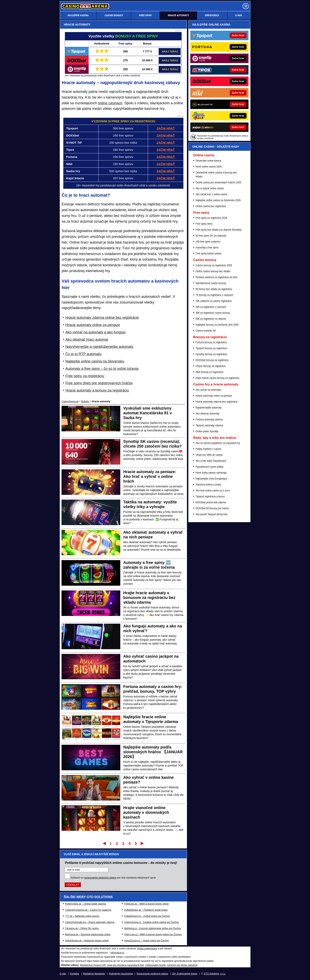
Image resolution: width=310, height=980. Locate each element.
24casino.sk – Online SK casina (82, 928)
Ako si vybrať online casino (210, 188)
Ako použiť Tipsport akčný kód (212, 514)
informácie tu (117, 953)
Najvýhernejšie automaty (209, 408)
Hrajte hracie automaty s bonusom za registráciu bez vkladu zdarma (149, 598)
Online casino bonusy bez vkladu (213, 271)
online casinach (110, 103)
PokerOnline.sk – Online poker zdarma (86, 904)
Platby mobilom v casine (208, 449)
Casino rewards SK (206, 331)
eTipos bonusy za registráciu (211, 366)
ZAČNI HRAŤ (166, 171)
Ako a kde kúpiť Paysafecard (211, 461)
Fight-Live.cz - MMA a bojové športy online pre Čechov (153, 934)
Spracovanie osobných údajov (152, 974)
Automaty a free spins (207, 248)
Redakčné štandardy (94, 974)
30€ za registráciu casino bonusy (213, 313)
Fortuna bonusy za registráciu (211, 342)
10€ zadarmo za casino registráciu (214, 301)
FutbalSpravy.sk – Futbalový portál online (146, 910)
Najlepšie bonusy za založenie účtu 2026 (217, 325)
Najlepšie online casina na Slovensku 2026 (218, 200)
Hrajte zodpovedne (147, 949)
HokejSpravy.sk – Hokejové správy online (87, 941)
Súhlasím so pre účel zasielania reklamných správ (113, 878)
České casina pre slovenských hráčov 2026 (219, 182)
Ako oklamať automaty (208, 414)
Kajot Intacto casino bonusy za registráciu (218, 378)
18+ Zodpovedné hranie (185, 974)
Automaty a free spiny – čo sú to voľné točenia (102, 369)
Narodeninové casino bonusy (211, 283)
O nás (63, 974)
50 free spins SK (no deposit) (211, 236)
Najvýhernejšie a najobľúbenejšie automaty (99, 347)
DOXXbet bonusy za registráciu (212, 360)
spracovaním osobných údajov (100, 878)
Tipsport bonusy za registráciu (211, 348)
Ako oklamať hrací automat (87, 340)
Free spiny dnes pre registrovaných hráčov (99, 383)
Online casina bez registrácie (211, 206)
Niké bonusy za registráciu (210, 372)
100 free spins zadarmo (208, 242)
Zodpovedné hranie (155, 965)
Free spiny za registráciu (85, 376)
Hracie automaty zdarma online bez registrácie (102, 318)
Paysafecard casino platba (210, 467)
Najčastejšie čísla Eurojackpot (211, 479)
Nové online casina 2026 (209, 167)
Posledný (143, 843)
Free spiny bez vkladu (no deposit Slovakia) (219, 230)
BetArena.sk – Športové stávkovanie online (88, 934)
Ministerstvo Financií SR (93, 965)
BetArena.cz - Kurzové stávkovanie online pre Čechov (153, 928)
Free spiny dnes (204, 224)
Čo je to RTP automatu (83, 354)
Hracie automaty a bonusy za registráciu (97, 390)
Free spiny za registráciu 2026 (212, 218)
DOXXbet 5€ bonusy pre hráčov (212, 508)
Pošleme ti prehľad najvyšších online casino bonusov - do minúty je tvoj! (121, 863)
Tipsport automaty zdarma (209, 425)
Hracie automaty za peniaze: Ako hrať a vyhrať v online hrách (150, 476)
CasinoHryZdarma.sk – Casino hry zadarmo (88, 910)
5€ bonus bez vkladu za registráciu (214, 289)
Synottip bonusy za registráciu (211, 354)
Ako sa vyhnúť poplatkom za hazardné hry (218, 443)
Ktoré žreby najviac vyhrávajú (211, 473)
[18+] (246, 6)
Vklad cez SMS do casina (209, 455)
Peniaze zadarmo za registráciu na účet (217, 277)
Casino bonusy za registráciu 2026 (214, 265)
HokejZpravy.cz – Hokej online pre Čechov (147, 941)
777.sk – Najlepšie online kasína (82, 916)
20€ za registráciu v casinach (211, 307)
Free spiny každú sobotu (209, 253)
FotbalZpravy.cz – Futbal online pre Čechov (147, 916)
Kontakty (74, 974)
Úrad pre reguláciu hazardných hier (126, 965)
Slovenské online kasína (208, 161)
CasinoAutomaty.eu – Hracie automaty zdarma (90, 922)
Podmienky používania (121, 974)
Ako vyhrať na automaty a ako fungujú (96, 332)
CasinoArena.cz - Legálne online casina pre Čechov (152, 922)
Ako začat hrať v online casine (212, 194)
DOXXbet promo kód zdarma (211, 502)
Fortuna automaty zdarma (209, 419)
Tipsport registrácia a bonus (210, 496)
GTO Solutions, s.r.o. (215, 974)
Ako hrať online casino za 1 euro (213, 490)
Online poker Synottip (207, 431)
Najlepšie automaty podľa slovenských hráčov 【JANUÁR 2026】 (153, 752)
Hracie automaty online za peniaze (93, 325)
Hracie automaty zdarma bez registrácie (217, 402)
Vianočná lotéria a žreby (208, 485)
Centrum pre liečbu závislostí (182, 965)
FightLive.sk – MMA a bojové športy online (146, 904)
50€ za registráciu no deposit (211, 319)
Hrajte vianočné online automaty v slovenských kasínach (146, 812)
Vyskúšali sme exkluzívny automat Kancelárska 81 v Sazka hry (148, 413)
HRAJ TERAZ (170, 52)
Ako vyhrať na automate (208, 390)
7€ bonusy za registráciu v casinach (214, 295)
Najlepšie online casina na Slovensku (95, 361)
